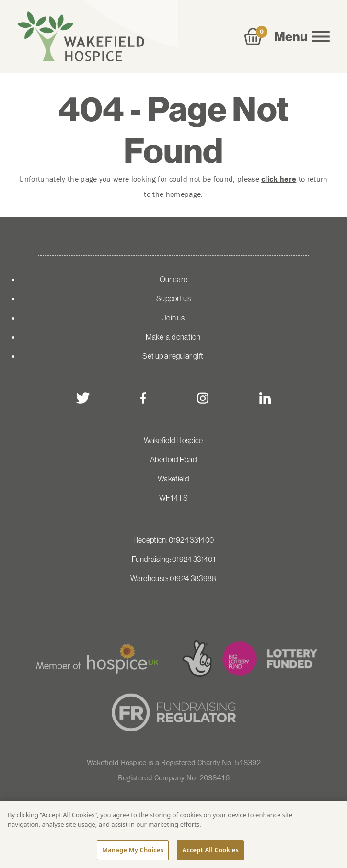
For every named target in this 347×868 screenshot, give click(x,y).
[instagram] (203, 398)
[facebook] (143, 398)
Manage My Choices (133, 850)
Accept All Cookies (210, 850)
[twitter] (83, 398)
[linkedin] (265, 398)
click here (279, 179)
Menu (302, 36)
